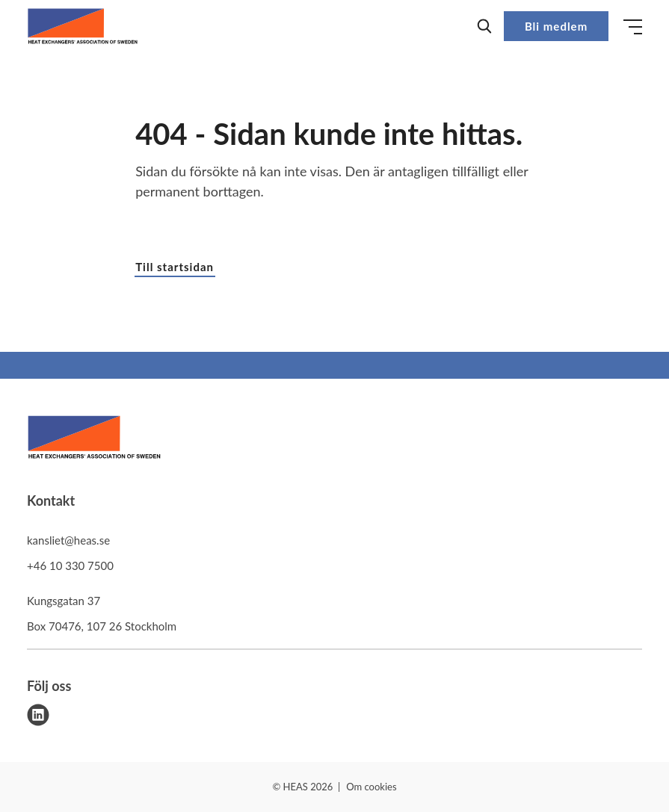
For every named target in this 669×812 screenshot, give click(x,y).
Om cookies (371, 787)
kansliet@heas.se (68, 540)
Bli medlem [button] (556, 26)
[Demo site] (83, 26)
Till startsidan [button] (175, 267)
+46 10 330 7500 (70, 565)
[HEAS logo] (94, 440)
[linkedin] (38, 715)
